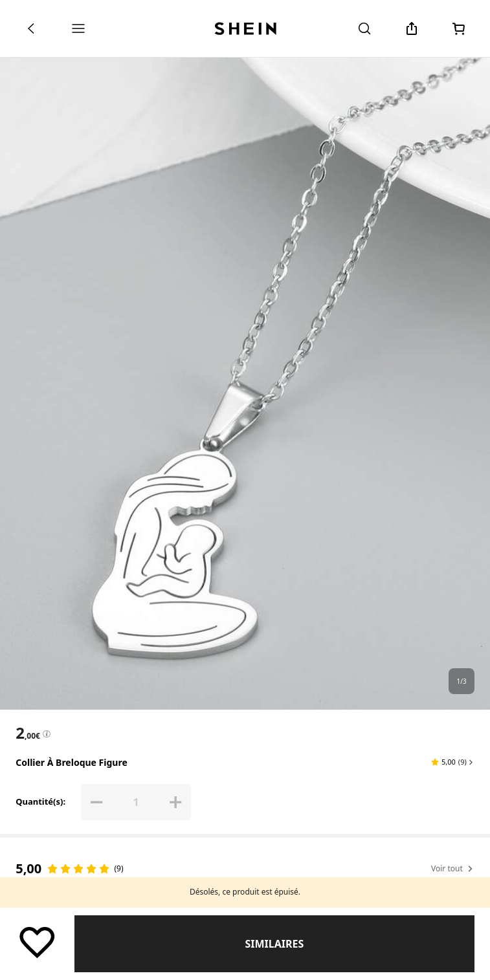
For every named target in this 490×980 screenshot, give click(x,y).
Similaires (274, 944)
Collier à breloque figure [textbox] (72, 762)
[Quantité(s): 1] (136, 802)
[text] (28, 733)
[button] (453, 762)
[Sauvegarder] (37, 942)
